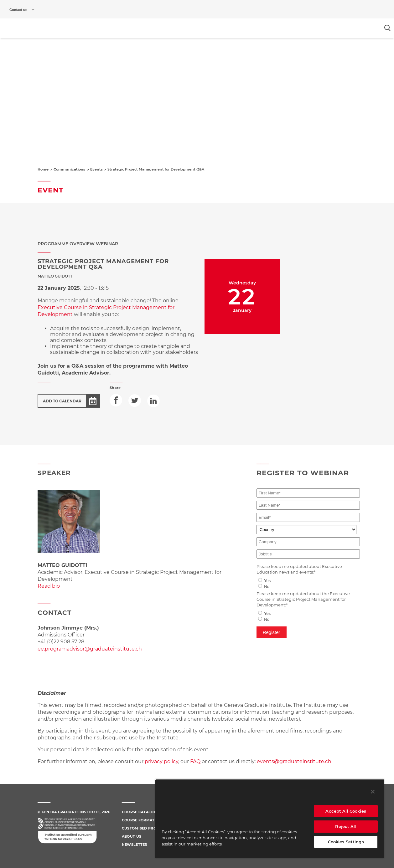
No (267, 587)
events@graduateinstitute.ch (294, 761)
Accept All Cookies (346, 811)
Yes (267, 581)
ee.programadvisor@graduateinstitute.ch (90, 649)
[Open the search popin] (388, 28)
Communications (69, 169)
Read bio (49, 586)
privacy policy (161, 761)
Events (96, 169)
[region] (270, 819)
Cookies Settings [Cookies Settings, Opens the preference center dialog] (346, 842)
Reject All (346, 826)
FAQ (196, 761)
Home (43, 169)
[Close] (373, 792)
